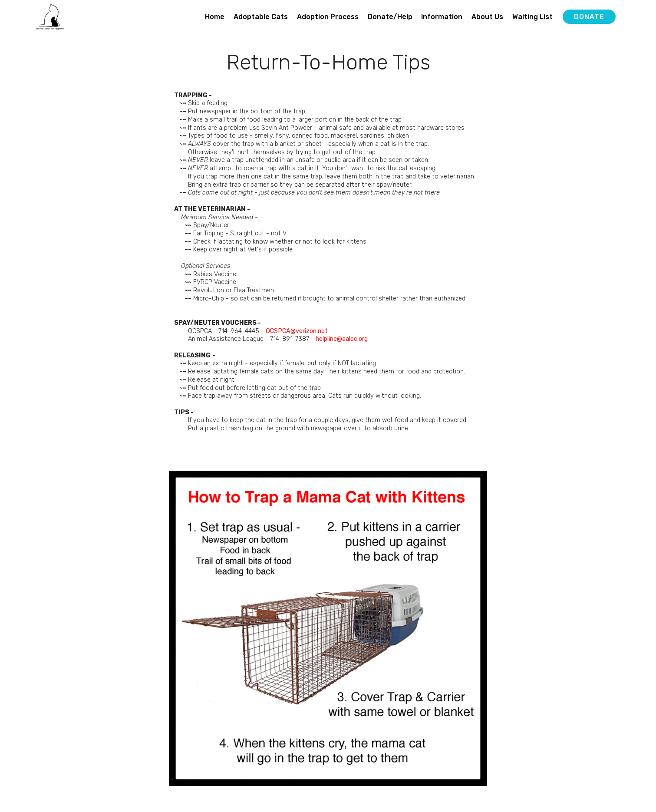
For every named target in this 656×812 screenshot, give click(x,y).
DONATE (589, 17)
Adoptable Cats (261, 17)
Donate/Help (390, 17)
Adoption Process (328, 17)
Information (442, 17)
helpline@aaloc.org (342, 339)
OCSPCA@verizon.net (297, 331)
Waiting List (532, 17)
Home (215, 17)
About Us (487, 17)
